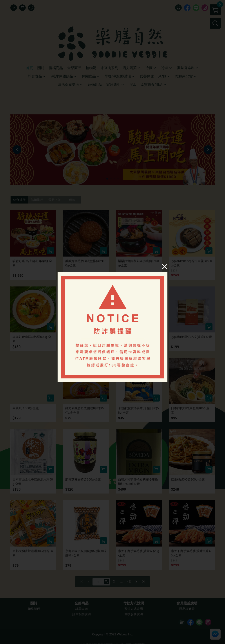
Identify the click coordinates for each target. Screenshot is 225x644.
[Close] (165, 266)
